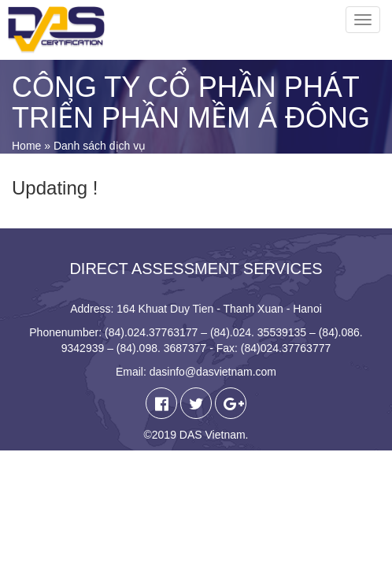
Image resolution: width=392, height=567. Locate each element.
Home (26, 146)
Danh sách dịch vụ (100, 146)
